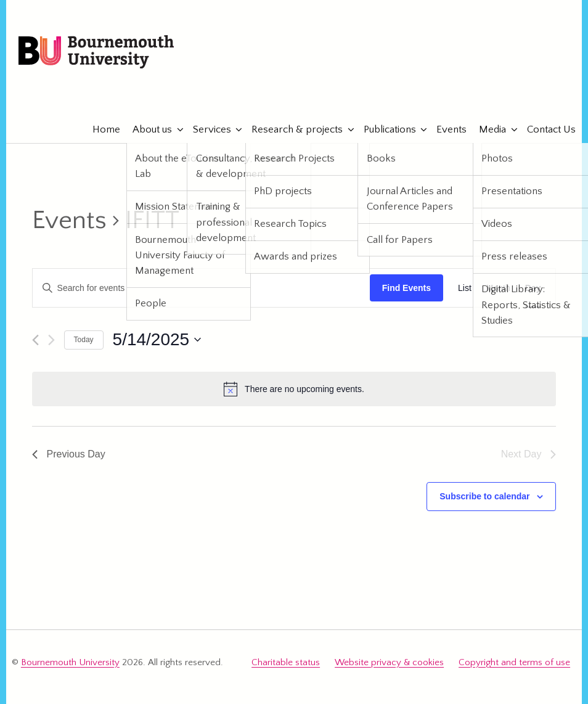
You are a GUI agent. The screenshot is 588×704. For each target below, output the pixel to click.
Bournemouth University (96, 52)
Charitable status (286, 662)
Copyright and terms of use (514, 662)
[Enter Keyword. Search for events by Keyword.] (201, 288)
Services (206, 129)
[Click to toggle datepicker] (157, 340)
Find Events (406, 288)
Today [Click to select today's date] (84, 340)
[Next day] (51, 340)
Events (446, 129)
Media (487, 129)
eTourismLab (489, 92)
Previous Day (69, 454)
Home (101, 129)
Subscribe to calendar (484, 496)
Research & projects (292, 129)
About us (147, 129)
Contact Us (545, 129)
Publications (384, 129)
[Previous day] (35, 340)
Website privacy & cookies (389, 662)
